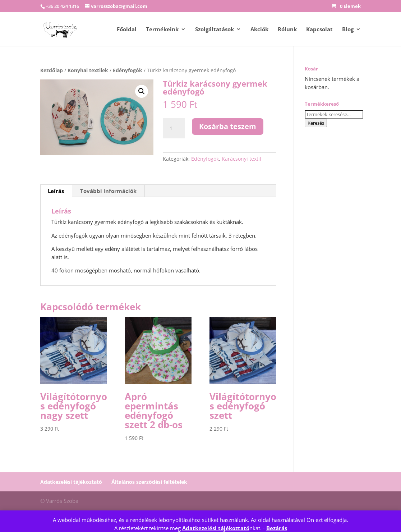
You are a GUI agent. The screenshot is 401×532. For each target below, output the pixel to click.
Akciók (259, 30)
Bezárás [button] (277, 528)
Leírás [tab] (56, 191)
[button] (142, 91)
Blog (348, 30)
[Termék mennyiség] (174, 128)
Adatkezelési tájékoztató (216, 528)
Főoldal (127, 30)
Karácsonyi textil (241, 159)
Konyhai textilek (88, 70)
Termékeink (162, 30)
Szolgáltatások (215, 30)
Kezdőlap (52, 70)
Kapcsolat (319, 30)
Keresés (316, 123)
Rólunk (287, 30)
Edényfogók (128, 70)
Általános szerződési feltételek (149, 482)
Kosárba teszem (228, 126)
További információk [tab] (108, 191)
